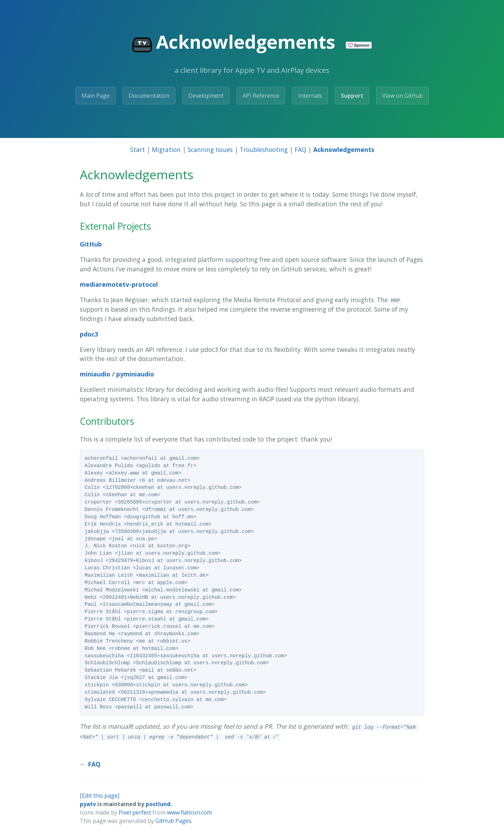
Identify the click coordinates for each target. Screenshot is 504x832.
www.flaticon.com (189, 812)
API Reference (261, 96)
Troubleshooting (264, 150)
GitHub (91, 244)
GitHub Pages (173, 821)
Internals (310, 96)
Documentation (149, 96)
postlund (158, 804)
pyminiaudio (135, 374)
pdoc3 (89, 334)
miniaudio (95, 374)
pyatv (88, 804)
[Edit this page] (100, 796)
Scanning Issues (210, 150)
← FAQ (90, 764)
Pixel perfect (135, 812)
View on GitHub (402, 96)
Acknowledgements (344, 150)
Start (138, 150)
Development (206, 96)
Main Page (96, 96)
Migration (166, 150)
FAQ (300, 150)
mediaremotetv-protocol (119, 284)
